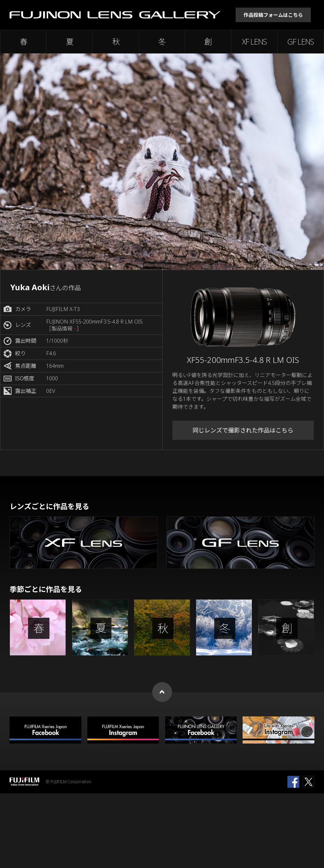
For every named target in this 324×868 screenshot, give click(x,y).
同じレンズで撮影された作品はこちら (243, 430)
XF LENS (254, 42)
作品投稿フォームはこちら (273, 15)
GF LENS (301, 42)
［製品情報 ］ (64, 329)
